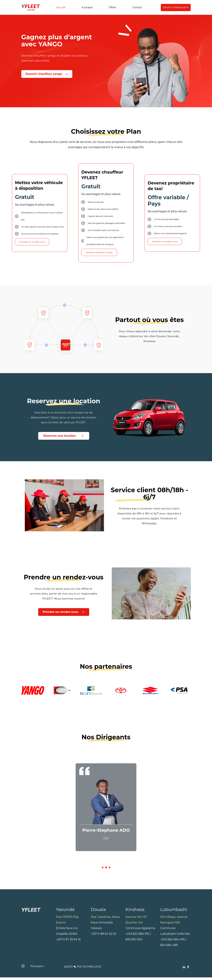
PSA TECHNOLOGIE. (87, 969)
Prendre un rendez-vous (32, 243)
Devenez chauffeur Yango (99, 254)
